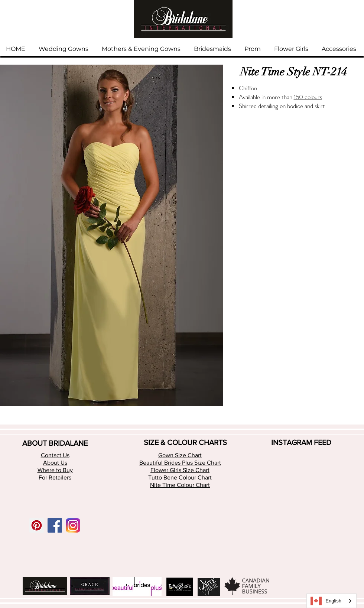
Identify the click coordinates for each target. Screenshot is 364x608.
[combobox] (331, 601)
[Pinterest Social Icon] (37, 525)
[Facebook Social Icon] (55, 525)
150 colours (308, 97)
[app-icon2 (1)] (73, 525)
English (326, 601)
